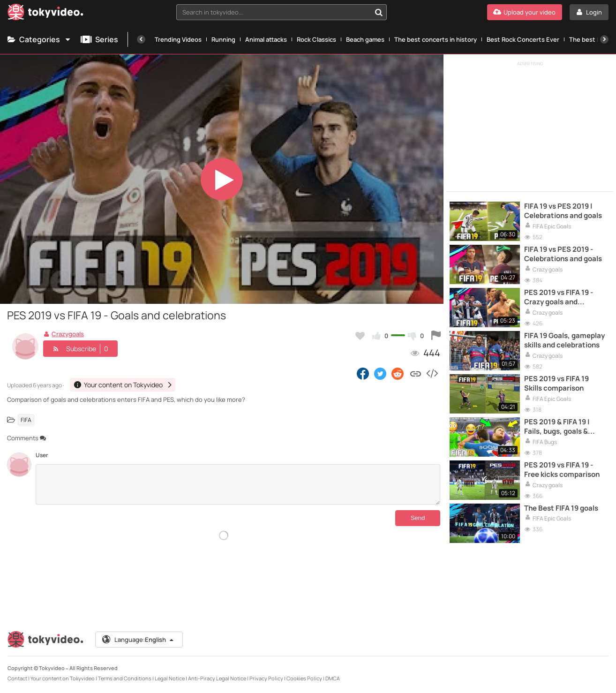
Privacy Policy (266, 678)
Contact (17, 678)
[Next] (604, 39)
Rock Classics (316, 39)
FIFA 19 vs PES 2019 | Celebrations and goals (563, 211)
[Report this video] (436, 336)
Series (99, 39)
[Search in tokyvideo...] (379, 12)
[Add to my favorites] (360, 336)
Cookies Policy (304, 678)
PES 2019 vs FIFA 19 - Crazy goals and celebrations (559, 298)
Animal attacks (266, 39)
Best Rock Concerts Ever (523, 39)
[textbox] (274, 12)
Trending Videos (178, 39)
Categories (39, 39)
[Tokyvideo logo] (45, 14)
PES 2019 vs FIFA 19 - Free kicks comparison (562, 470)
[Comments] (238, 484)
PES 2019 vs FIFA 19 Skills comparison (556, 384)
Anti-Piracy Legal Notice (217, 678)
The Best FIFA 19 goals (561, 508)
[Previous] (141, 39)
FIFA (26, 420)
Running (223, 39)
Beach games (365, 39)
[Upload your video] (525, 12)
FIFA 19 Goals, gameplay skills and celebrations (564, 340)
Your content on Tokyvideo (63, 678)
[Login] (589, 12)
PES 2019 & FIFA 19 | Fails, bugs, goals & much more (557, 427)
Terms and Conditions (125, 678)
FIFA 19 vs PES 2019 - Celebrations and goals (563, 254)
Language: (138, 640)
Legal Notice (170, 678)
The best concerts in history (436, 39)
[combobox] (282, 12)
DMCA (333, 678)
